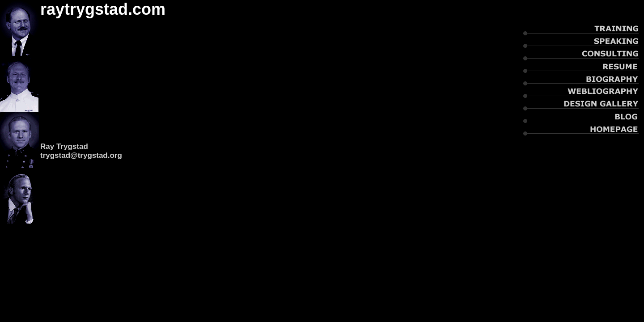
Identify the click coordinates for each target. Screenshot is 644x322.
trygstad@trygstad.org (81, 155)
